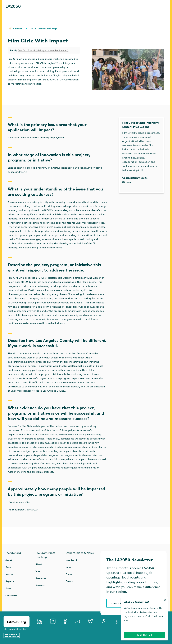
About (9, 560)
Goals (8, 567)
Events (69, 581)
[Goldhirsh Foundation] (17, 635)
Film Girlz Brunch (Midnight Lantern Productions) (43, 51)
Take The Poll (144, 635)
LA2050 (13, 6)
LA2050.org (17, 622)
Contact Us (11, 595)
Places (69, 574)
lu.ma (127, 182)
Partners (40, 585)
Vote (38, 571)
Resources (41, 578)
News (68, 567)
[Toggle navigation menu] (165, 6)
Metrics (9, 574)
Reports (10, 581)
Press (8, 588)
